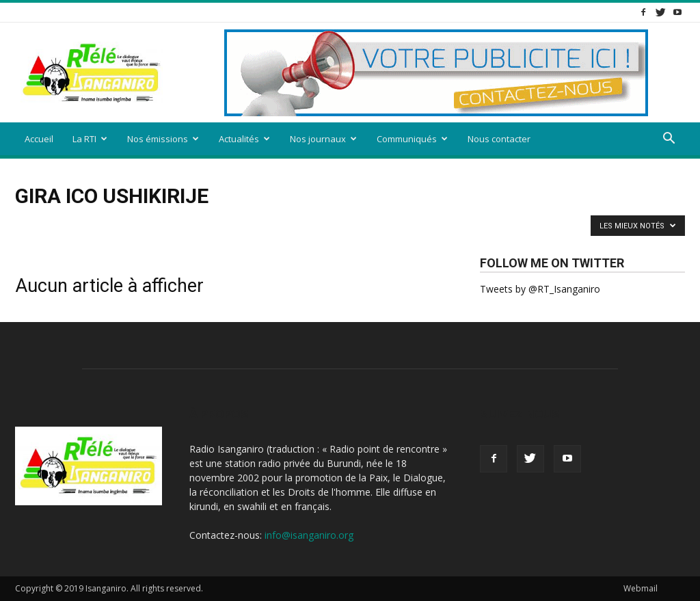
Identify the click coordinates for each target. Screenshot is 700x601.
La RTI (90, 139)
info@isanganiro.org (309, 535)
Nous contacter (499, 139)
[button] (669, 140)
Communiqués (412, 139)
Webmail (641, 588)
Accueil (39, 139)
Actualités (244, 139)
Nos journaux (323, 139)
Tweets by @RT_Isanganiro (540, 289)
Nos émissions (163, 139)
